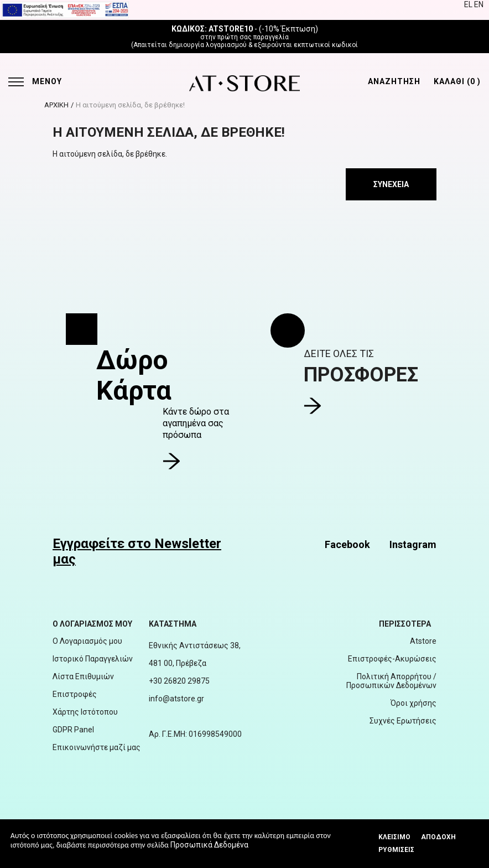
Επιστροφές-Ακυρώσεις (392, 659)
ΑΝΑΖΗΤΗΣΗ (394, 81)
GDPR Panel (73, 730)
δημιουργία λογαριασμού (208, 45)
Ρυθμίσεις (396, 850)
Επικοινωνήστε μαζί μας (97, 747)
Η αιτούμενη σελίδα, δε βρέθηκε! (130, 105)
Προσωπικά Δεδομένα (209, 845)
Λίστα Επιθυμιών (83, 676)
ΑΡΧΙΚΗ (56, 105)
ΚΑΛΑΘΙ (457, 81)
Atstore (423, 641)
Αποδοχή (438, 837)
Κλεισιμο (394, 837)
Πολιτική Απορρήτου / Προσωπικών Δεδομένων (391, 681)
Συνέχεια (391, 184)
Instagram (413, 544)
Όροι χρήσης (413, 703)
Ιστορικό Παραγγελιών (93, 659)
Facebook (347, 544)
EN (479, 4)
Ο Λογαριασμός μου (87, 641)
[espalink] (65, 9)
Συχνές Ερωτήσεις (403, 721)
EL (469, 4)
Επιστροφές (75, 694)
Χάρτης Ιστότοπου (85, 712)
